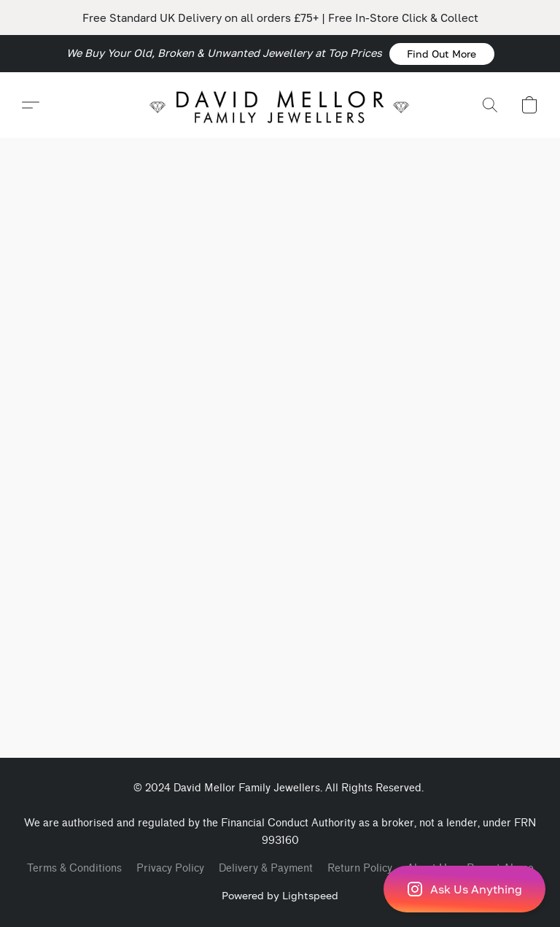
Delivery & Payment (266, 868)
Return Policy (360, 868)
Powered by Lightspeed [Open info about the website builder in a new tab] (280, 895)
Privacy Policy (170, 868)
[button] (442, 54)
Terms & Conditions (74, 868)
